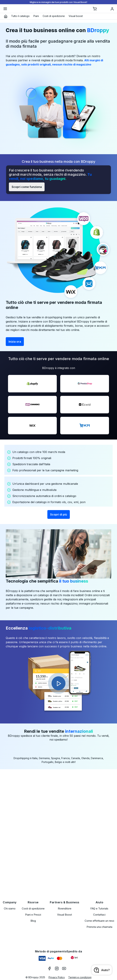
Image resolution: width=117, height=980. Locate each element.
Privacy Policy (57, 977)
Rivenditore (65, 908)
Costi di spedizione (33, 908)
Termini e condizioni (80, 977)
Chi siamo (10, 908)
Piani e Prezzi (33, 915)
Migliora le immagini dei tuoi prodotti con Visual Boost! (58, 2)
